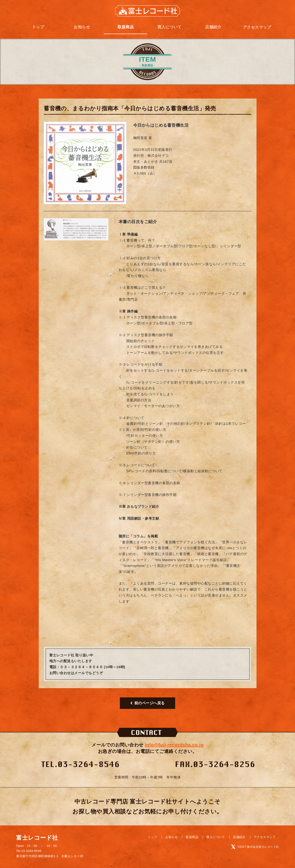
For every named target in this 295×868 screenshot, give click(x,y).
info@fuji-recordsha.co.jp (174, 745)
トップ (38, 27)
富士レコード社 (147, 11)
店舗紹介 (213, 27)
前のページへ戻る (147, 703)
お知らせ (82, 27)
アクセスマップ (257, 27)
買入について (170, 27)
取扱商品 (126, 27)
